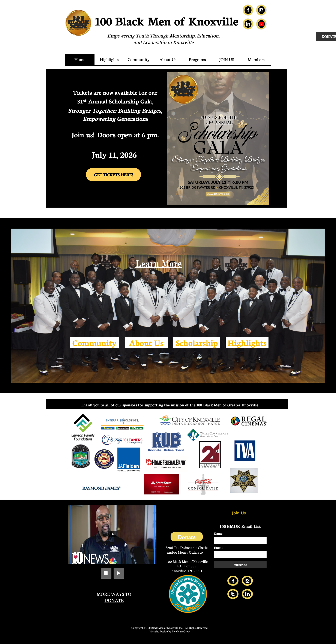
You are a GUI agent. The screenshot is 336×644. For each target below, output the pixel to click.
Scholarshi (194, 342)
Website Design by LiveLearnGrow (170, 631)
